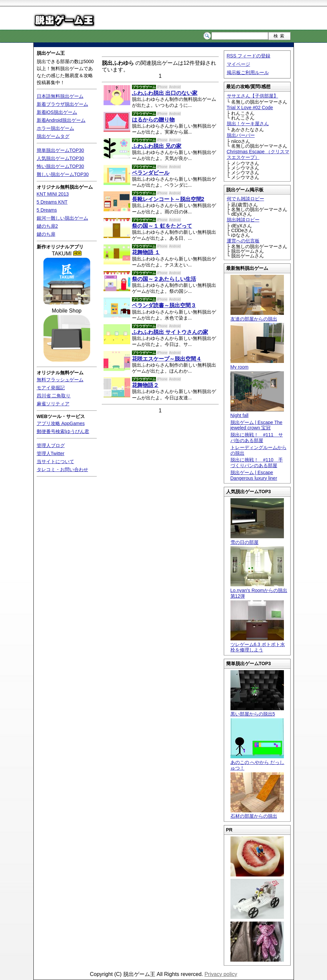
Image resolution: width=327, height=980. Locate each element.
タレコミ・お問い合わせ (62, 469)
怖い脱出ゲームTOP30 (60, 166)
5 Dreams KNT (52, 202)
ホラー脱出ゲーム (55, 128)
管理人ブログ (51, 445)
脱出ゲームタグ (53, 136)
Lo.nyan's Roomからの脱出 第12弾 (259, 590)
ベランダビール (151, 173)
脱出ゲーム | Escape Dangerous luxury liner (254, 475)
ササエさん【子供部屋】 (253, 96)
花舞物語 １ (146, 252)
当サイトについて (55, 461)
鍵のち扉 (46, 234)
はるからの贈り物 (153, 120)
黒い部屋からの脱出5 (257, 711)
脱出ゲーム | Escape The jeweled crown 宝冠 (257, 425)
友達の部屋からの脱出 (257, 316)
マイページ (238, 64)
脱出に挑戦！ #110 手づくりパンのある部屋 (257, 463)
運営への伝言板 (243, 241)
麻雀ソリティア (53, 404)
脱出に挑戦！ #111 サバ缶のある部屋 (257, 438)
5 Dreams (47, 210)
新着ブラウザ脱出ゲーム (62, 104)
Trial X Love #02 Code (250, 108)
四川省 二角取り (54, 396)
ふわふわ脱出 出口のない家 (165, 93)
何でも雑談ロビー (246, 199)
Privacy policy (221, 974)
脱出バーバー (241, 135)
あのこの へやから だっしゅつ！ (258, 762)
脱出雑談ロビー (243, 220)
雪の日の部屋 (257, 539)
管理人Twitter (51, 453)
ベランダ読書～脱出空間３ (164, 305)
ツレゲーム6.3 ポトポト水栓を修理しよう (258, 644)
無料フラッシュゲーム (60, 380)
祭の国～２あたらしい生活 (164, 279)
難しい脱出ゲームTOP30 (63, 174)
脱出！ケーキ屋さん (248, 124)
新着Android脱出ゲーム (61, 120)
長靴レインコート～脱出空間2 (168, 199)
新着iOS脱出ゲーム (57, 112)
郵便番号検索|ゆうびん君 (63, 431)
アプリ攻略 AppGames (61, 423)
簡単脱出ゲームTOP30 (60, 150)
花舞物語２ (145, 385)
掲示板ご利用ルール (248, 72)
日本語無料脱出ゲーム (60, 96)
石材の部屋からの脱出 (257, 814)
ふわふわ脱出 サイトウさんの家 (170, 332)
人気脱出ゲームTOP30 (60, 158)
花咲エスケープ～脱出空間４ (167, 359)
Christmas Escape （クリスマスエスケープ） (258, 154)
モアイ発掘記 (51, 388)
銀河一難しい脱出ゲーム (62, 218)
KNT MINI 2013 (53, 194)
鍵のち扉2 (47, 226)
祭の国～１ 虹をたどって (162, 226)
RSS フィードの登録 (249, 56)
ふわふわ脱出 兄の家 (157, 146)
